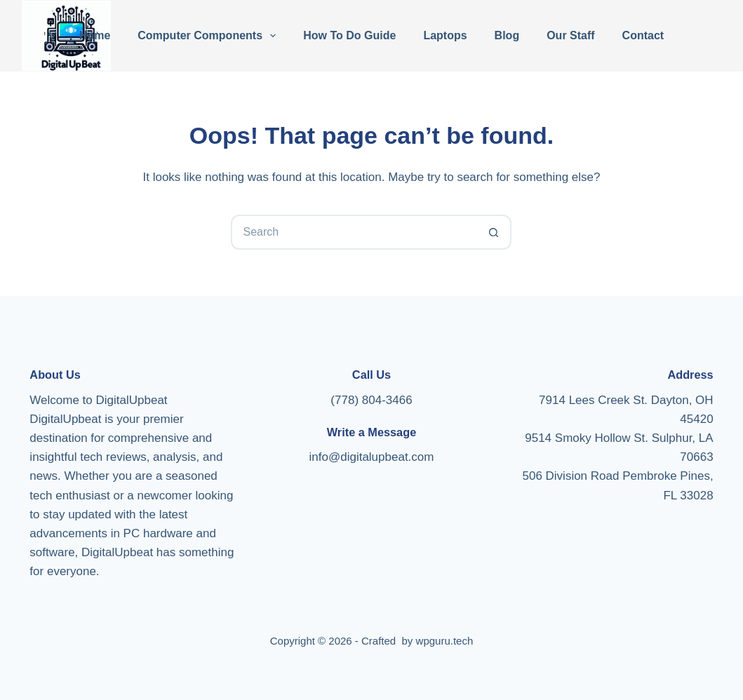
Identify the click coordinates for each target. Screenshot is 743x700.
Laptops (445, 35)
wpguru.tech (445, 641)
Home (95, 35)
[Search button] (494, 232)
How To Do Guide (349, 35)
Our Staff (570, 35)
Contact (643, 35)
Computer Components (209, 36)
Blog (507, 35)
